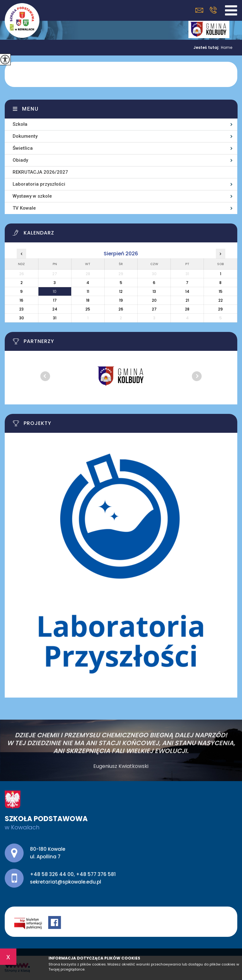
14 (187, 291)
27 (154, 309)
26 (121, 309)
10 (55, 291)
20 (154, 300)
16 (21, 300)
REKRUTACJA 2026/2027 (40, 172)
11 (88, 291)
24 (55, 309)
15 (221, 291)
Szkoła (20, 124)
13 (154, 291)
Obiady (20, 160)
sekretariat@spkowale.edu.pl (199, 10)
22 (221, 300)
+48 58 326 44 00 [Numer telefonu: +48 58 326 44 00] (52, 874)
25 (88, 309)
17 (55, 300)
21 (187, 300)
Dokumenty (25, 136)
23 (21, 309)
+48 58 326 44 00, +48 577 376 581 (213, 10)
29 (220, 309)
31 (55, 318)
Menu (30, 109)
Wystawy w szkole (32, 196)
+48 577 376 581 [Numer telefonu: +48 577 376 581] (96, 874)
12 (121, 291)
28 (187, 309)
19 (121, 300)
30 (22, 318)
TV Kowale (24, 208)
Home (227, 48)
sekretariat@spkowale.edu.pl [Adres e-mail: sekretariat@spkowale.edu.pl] (66, 882)
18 (88, 300)
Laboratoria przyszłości (39, 184)
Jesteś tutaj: (207, 48)
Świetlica (23, 148)
